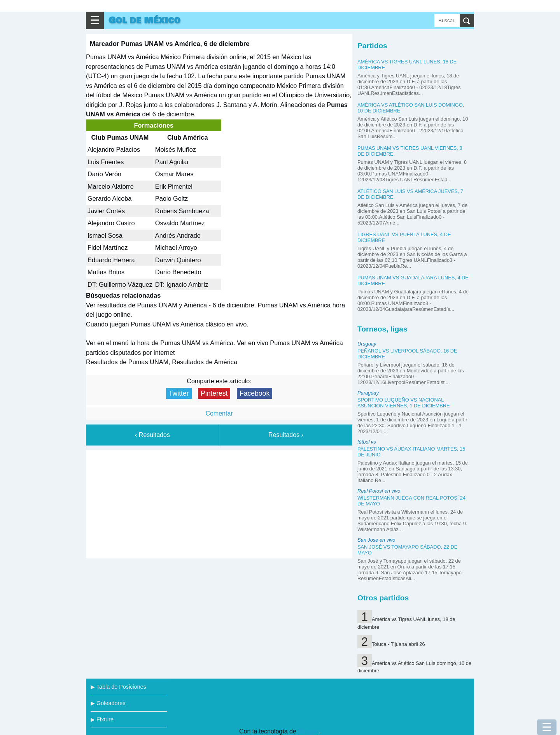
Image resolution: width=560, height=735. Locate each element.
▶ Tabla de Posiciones (118, 687)
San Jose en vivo (376, 540)
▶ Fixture (102, 719)
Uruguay (367, 344)
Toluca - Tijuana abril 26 (398, 644)
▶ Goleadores (108, 703)
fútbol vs (367, 442)
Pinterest (214, 393)
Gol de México (144, 20)
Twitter (179, 393)
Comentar (219, 413)
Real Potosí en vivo (379, 491)
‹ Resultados (152, 435)
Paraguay (368, 393)
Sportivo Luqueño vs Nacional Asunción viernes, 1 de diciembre (404, 403)
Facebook (255, 393)
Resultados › (286, 435)
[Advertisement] (219, 503)
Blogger (308, 731)
